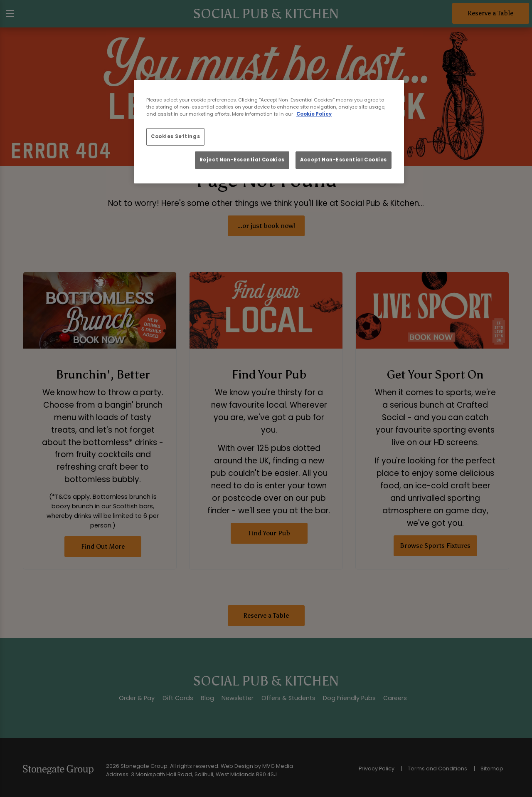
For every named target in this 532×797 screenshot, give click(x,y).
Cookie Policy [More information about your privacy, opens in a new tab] (314, 114)
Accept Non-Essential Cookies (344, 160)
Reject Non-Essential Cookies (242, 160)
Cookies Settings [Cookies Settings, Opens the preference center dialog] (175, 136)
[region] (269, 132)
